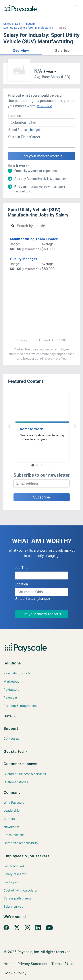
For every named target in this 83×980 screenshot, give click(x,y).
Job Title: (22, 568)
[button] (21, 50)
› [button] (47, 426)
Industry (30, 24)
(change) (34, 130)
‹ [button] (37, 426)
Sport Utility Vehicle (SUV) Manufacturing (28, 28)
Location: (15, 116)
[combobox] (41, 122)
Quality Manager (24, 259)
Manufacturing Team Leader (34, 239)
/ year (49, 71)
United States (12, 24)
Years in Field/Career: (24, 137)
